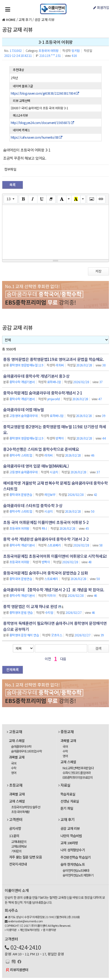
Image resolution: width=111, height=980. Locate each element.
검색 (98, 648)
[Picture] (92, 199)
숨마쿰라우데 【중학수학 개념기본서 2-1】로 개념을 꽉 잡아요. (54, 590)
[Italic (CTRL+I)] (33, 199)
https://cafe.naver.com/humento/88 (37, 137)
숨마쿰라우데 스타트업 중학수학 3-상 (33, 505)
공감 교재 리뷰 (45, 20)
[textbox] (56, 231)
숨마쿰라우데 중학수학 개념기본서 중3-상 (36, 376)
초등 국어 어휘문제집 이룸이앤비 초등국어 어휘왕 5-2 (46, 522)
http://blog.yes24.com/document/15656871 (42, 123)
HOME (11, 20)
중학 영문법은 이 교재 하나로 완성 (30, 606)
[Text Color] (62, 199)
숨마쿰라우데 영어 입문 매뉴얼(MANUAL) (36, 466)
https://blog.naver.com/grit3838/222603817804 (45, 93)
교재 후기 (25, 20)
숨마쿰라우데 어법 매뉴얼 (24, 410)
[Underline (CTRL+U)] (42, 199)
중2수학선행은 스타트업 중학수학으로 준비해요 (41, 449)
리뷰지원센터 (19, 970)
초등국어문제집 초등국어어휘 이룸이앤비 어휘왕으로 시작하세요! (55, 556)
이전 (48, 659)
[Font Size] (11, 199)
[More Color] (69, 199)
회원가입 (101, 7)
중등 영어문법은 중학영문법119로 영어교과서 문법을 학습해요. (53, 359)
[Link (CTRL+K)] (101, 199)
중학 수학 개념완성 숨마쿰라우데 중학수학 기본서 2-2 (46, 539)
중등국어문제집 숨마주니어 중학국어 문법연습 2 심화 (45, 573)
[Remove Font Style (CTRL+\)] (51, 199)
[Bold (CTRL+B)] (24, 199)
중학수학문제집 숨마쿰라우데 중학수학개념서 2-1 (43, 393)
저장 (98, 271)
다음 (63, 659)
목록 (13, 185)
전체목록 (13, 670)
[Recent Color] (76, 199)
